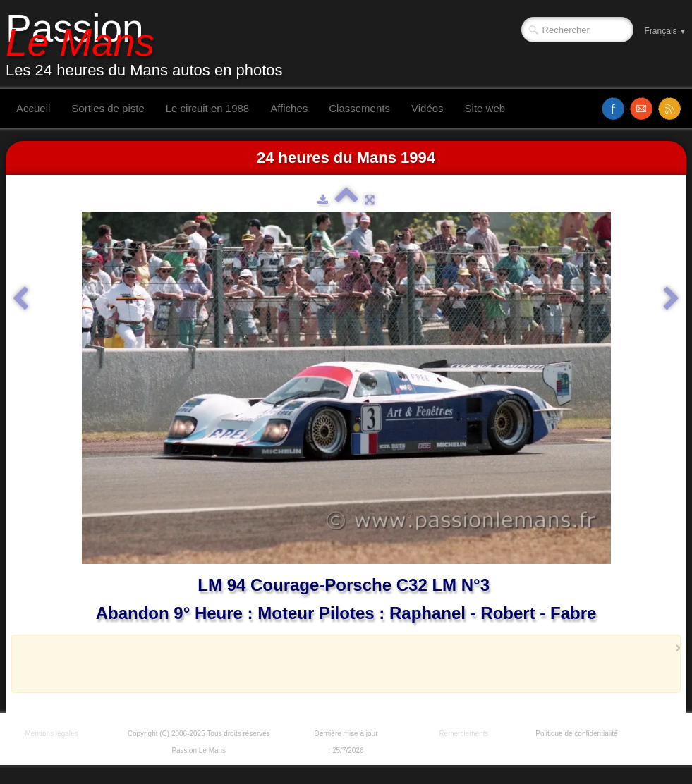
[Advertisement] (342, 663)
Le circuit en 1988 (207, 108)
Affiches (289, 108)
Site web (485, 108)
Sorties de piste (108, 108)
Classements (359, 108)
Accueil (33, 108)
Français (666, 31)
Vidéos (427, 108)
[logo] (150, 44)
